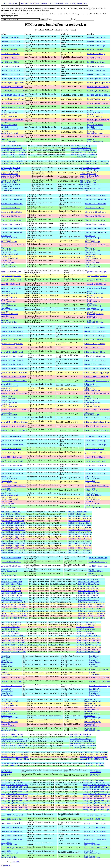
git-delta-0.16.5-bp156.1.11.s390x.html (14, 410)
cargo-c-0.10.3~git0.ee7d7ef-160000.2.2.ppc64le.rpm (90, 173)
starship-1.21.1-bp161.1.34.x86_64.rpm (96, 787)
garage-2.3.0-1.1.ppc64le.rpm (97, 276)
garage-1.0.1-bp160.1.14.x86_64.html (9, 321)
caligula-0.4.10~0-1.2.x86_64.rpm (98, 163)
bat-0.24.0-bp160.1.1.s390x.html (12, 103)
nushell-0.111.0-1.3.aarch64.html (12, 739)
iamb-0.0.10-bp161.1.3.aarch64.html (13, 636)
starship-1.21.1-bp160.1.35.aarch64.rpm (96, 789)
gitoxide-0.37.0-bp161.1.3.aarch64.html (9, 478)
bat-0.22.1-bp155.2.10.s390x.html (12, 136)
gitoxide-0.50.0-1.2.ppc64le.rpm (95, 453)
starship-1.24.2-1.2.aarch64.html (12, 782)
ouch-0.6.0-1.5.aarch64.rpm (95, 763)
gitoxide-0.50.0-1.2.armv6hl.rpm (96, 441)
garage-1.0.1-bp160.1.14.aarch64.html (9, 309)
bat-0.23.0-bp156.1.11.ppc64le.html (9, 116)
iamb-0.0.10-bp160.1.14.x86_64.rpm (88, 652)
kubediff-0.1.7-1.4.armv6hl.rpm (95, 690)
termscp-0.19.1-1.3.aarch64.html (12, 815)
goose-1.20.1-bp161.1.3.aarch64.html (9, 570)
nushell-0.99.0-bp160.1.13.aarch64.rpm (83, 746)
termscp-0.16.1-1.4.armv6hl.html (12, 827)
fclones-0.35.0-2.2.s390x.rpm (95, 216)
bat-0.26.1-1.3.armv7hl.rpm (96, 46)
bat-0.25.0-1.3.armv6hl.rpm (96, 70)
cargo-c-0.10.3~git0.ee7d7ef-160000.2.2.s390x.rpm (90, 177)
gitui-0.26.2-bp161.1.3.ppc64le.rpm (79, 518)
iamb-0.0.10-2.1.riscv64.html (11, 634)
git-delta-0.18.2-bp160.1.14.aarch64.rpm (92, 385)
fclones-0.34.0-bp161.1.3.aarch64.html (9, 237)
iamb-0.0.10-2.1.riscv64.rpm (86, 634)
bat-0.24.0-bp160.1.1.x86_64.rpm (98, 107)
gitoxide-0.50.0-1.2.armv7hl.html (12, 445)
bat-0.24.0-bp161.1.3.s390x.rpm (98, 87)
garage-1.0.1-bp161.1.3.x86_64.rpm (95, 305)
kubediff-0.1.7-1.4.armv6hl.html (7, 690)
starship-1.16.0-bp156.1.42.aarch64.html (15, 794)
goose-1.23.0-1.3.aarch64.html (11, 558)
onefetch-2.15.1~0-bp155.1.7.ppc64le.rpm (94, 754)
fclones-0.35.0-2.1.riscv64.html (11, 224)
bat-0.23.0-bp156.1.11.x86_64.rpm (95, 124)
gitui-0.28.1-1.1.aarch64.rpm (77, 512)
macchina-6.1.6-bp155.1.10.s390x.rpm (92, 725)
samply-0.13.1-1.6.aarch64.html (7, 771)
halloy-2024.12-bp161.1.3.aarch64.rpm (91, 602)
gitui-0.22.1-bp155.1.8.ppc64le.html (13, 546)
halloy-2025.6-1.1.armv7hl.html (12, 600)
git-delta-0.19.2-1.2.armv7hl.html (12, 336)
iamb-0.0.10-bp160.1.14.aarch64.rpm (88, 645)
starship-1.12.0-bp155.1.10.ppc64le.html (15, 805)
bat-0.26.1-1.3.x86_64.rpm (96, 62)
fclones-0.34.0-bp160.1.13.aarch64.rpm (93, 253)
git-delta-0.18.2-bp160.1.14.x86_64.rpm (92, 397)
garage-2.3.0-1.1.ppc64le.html (11, 276)
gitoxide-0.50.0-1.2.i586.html (11, 449)
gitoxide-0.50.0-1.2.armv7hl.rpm (96, 445)
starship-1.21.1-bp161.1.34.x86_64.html (14, 787)
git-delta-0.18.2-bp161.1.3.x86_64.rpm (96, 381)
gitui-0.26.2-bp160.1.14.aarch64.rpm (80, 525)
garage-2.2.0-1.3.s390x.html (10, 284)
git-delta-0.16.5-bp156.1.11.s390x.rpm (96, 410)
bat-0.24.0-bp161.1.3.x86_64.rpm (98, 91)
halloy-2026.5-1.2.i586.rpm (87, 586)
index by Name (70, 3)
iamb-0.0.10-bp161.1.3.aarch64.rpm (88, 636)
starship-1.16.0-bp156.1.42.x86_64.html (14, 801)
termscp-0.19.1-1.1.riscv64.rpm (95, 823)
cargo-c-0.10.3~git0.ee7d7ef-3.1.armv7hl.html (11, 189)
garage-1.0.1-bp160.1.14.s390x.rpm (95, 317)
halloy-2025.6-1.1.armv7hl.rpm (89, 600)
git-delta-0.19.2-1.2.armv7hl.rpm (94, 336)
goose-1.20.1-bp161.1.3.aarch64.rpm (95, 570)
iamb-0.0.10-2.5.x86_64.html (11, 629)
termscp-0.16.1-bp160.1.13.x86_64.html (9, 856)
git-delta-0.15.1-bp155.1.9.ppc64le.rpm (97, 422)
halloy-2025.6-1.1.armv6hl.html (12, 598)
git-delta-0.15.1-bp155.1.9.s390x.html (14, 426)
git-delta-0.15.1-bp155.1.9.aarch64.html (14, 418)
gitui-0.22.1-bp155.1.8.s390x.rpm (79, 548)
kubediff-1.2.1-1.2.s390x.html (11, 678)
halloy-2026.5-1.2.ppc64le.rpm (89, 588)
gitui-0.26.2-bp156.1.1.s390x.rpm (79, 539)
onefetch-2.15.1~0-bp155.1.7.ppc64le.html (15, 754)
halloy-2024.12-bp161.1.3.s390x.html (14, 607)
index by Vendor (41, 3)
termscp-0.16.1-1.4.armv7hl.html (12, 836)
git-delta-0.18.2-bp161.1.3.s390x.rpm (96, 377)
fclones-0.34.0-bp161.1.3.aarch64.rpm (93, 237)
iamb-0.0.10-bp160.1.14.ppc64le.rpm (88, 647)
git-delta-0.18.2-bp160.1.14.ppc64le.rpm (92, 389)
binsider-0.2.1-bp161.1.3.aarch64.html (14, 150)
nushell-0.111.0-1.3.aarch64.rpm (80, 739)
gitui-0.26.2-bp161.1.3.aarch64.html (13, 516)
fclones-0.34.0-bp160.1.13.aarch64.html (9, 253)
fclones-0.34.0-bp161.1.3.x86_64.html (9, 249)
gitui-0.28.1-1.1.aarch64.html (11, 512)
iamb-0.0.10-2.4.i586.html (10, 631)
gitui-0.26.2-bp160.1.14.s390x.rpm (79, 530)
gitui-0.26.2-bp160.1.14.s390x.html (13, 530)
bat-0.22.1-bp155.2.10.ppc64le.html (9, 132)
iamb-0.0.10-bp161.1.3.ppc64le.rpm (88, 638)
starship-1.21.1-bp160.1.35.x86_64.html (14, 792)
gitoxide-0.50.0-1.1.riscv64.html (12, 465)
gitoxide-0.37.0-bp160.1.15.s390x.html (9, 502)
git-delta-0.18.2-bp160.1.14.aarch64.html (9, 385)
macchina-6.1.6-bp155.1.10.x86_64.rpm (92, 729)
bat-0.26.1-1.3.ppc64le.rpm (96, 54)
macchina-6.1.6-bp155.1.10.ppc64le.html (9, 721)
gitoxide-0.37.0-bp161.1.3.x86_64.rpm (92, 490)
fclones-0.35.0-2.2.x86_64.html (12, 220)
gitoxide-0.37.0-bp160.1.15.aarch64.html (9, 494)
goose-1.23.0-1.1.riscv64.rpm (97, 566)
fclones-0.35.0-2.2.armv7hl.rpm (96, 204)
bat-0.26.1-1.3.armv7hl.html (10, 46)
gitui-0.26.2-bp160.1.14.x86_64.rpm (80, 532)
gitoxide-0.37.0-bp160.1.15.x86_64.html (9, 506)
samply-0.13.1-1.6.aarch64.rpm (96, 771)
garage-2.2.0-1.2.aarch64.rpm (97, 288)
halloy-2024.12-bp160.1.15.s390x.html (14, 616)
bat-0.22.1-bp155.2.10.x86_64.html (9, 140)
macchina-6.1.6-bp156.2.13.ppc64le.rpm (92, 704)
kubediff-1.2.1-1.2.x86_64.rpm (99, 682)
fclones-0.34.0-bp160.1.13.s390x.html (9, 261)
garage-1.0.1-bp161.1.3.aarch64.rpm (95, 292)
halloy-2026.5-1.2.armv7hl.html (12, 584)
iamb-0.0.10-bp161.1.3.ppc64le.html (13, 638)
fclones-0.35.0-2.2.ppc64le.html (12, 212)
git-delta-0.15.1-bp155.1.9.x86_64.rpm (96, 430)
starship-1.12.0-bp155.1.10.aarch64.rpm (96, 803)
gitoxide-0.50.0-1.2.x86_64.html (12, 461)
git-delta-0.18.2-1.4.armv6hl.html (12, 360)
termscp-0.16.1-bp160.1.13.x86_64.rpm (92, 856)
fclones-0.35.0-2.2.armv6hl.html (12, 200)
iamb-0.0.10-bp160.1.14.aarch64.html (14, 645)
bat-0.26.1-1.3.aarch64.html (10, 37)
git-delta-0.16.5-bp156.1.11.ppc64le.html (9, 406)
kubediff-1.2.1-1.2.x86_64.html (12, 682)
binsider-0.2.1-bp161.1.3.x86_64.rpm (83, 152)
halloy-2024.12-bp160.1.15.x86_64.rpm (92, 618)
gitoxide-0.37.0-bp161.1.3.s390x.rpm (97, 486)
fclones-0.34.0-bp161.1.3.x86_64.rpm (93, 249)
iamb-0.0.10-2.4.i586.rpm (85, 631)
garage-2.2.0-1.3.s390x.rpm (96, 284)
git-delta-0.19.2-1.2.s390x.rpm (94, 348)
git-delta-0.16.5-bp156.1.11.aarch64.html (9, 401)
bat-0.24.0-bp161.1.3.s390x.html (12, 87)
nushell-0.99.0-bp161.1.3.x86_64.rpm (82, 743)
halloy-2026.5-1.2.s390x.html (11, 591)
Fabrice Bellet (5, 865)
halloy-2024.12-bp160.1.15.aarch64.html (15, 611)
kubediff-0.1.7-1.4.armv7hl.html (7, 694)
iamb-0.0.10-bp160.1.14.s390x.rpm (88, 649)
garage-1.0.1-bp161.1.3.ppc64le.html (9, 296)
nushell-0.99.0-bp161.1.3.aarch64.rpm (82, 741)
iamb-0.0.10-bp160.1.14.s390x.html (13, 649)
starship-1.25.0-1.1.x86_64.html (12, 780)
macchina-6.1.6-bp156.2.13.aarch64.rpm (92, 700)
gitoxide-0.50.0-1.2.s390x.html (11, 457)
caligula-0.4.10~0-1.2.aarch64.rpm (98, 161)
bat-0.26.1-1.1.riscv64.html (10, 66)
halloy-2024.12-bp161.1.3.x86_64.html (14, 609)
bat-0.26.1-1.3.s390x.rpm (96, 58)
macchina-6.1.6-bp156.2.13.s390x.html (9, 708)
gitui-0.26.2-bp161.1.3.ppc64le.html (13, 518)
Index (4, 3)
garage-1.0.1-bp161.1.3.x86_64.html (9, 305)
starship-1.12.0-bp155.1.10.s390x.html (14, 807)
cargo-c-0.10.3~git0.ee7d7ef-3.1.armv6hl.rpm (90, 185)
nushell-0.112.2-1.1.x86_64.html (12, 737)
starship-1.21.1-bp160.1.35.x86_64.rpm (96, 792)
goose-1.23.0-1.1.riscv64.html (11, 566)
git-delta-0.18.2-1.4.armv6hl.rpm (94, 360)
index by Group (13, 3)
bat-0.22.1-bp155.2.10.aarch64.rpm (95, 128)
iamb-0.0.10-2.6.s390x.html (10, 627)
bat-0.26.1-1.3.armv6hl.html (10, 41)
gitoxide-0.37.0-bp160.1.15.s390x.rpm (92, 502)
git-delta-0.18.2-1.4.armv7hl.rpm (94, 364)
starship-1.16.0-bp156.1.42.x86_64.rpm (96, 801)
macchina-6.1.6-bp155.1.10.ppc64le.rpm (92, 721)
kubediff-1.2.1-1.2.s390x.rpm (99, 678)
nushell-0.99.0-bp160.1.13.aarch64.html (14, 746)
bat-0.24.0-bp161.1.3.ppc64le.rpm (98, 83)
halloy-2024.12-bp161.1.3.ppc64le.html (14, 604)
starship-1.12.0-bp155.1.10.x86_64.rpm (96, 810)
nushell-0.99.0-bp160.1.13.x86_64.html (14, 748)
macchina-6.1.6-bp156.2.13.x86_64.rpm (92, 713)
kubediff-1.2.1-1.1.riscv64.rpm (99, 686)
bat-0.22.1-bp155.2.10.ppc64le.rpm (95, 132)
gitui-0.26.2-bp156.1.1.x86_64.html (13, 541)
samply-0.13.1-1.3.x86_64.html (7, 775)
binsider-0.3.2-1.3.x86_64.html (11, 148)
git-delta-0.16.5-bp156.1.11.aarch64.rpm (92, 401)
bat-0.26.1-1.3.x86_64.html (10, 62)
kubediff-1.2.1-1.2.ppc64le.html (7, 673)
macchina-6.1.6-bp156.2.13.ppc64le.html (9, 704)
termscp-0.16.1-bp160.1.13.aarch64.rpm (92, 852)
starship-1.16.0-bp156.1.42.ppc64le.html (15, 796)
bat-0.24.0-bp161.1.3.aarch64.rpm (98, 79)
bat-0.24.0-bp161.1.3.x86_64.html (12, 91)
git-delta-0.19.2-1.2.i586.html (11, 340)
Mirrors (79, 3)
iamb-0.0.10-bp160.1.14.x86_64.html (14, 652)
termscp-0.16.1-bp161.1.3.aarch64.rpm (92, 844)
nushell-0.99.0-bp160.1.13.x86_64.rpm (83, 748)
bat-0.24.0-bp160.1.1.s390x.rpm (98, 103)
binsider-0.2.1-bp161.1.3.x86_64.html (14, 152)
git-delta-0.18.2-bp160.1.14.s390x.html (14, 393)
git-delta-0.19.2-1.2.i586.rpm (93, 340)
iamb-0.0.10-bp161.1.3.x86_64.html (13, 643)
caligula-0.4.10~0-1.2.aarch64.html (13, 161)
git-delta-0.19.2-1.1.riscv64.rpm (94, 356)
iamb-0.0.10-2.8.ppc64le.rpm (86, 625)
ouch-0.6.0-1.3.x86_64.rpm (95, 766)
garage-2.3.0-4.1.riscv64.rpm (97, 272)
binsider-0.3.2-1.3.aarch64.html (12, 146)
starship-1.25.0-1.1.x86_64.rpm (93, 780)
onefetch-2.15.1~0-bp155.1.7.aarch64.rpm (94, 752)
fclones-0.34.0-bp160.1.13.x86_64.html (9, 265)
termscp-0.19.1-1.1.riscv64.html (12, 823)
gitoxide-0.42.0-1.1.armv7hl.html (12, 473)
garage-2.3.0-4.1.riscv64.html (11, 272)
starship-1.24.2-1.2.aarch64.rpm (94, 782)
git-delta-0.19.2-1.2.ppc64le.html (12, 344)
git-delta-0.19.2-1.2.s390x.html (11, 348)
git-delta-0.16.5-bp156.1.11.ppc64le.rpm (92, 406)
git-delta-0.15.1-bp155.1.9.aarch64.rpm (97, 418)
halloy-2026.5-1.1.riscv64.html (11, 595)
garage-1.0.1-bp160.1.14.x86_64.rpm (95, 321)
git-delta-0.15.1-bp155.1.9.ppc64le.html (14, 422)
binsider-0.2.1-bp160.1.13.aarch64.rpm (84, 155)
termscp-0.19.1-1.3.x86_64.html (12, 819)
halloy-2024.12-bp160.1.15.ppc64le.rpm (92, 613)
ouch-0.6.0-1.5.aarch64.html (11, 763)
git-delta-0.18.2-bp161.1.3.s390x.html (14, 377)
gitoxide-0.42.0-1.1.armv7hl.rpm (96, 473)
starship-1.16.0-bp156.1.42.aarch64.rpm (96, 794)
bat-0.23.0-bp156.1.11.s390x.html (12, 120)
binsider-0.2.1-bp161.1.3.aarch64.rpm (83, 150)
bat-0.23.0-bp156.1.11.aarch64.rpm (95, 111)
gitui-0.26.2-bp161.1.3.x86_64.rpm (79, 523)
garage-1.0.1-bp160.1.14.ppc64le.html (9, 313)
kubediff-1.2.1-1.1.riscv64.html (11, 686)
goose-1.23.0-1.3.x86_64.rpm (97, 562)
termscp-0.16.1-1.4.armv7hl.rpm (95, 836)
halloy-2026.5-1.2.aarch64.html (12, 579)
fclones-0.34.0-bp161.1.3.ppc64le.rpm (93, 241)
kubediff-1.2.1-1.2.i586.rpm (98, 669)
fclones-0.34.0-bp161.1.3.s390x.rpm (97, 245)
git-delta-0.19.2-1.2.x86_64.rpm (94, 352)
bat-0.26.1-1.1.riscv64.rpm (96, 66)
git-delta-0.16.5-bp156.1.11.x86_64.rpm (91, 414)
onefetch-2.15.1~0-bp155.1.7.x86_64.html (15, 759)
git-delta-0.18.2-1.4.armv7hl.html (12, 364)
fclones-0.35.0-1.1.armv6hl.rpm (96, 228)
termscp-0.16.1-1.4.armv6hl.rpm (95, 827)
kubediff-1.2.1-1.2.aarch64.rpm (95, 657)
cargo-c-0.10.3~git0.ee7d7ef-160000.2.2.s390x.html (11, 177)
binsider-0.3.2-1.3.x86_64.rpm (81, 148)
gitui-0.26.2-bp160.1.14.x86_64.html (13, 532)
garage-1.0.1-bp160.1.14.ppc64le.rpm (95, 313)
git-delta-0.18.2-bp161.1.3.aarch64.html (14, 368)
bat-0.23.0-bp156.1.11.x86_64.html (9, 124)
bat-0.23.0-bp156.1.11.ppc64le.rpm (95, 116)
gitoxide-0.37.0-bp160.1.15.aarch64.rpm (93, 494)
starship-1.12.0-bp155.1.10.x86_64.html (14, 810)
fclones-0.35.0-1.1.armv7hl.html (12, 233)
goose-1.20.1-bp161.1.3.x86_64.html (9, 574)
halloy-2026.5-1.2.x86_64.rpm (88, 593)
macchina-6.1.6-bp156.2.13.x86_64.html (9, 713)
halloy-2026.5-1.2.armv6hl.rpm (89, 582)
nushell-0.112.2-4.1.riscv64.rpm (80, 734)
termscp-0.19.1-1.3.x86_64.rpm (95, 819)
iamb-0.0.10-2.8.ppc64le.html (11, 625)
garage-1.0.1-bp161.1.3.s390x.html (8, 301)
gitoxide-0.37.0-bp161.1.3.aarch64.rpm (92, 478)
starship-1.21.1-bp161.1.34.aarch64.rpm (96, 785)
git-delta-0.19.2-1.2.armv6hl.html (12, 331)
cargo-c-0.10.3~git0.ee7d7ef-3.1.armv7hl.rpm (90, 189)
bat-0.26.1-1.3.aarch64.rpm (96, 37)
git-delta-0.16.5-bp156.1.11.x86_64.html (9, 414)
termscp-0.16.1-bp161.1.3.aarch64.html (9, 844)
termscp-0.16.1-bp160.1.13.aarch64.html (9, 852)
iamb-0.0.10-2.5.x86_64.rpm (86, 629)
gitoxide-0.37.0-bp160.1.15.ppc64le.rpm (93, 498)
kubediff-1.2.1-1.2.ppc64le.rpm (95, 673)
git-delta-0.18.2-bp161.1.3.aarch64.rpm (97, 368)
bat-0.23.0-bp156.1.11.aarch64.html (9, 111)
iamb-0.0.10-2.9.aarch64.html (11, 622)
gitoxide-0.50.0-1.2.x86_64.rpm (95, 461)
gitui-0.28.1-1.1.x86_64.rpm (77, 514)
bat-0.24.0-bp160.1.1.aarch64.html (13, 95)
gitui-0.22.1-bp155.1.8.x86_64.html (13, 550)
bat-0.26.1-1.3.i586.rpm (95, 50)
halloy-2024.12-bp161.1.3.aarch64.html (14, 602)
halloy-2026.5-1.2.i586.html (10, 586)
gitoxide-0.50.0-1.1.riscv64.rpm (95, 465)
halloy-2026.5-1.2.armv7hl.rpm (89, 584)
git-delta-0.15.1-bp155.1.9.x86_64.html (14, 430)
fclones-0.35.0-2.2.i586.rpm (94, 208)
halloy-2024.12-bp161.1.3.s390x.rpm (91, 607)
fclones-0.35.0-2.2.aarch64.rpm (95, 195)
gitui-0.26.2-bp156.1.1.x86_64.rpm (79, 541)
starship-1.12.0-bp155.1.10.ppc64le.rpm (96, 805)
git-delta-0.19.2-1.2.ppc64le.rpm (94, 344)
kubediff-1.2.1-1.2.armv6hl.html (7, 661)
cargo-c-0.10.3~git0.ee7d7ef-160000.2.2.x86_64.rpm (90, 181)
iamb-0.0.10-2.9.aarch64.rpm (86, 622)
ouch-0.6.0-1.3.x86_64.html (10, 766)
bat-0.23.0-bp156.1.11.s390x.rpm (98, 120)
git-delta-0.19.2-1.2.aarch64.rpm (94, 327)
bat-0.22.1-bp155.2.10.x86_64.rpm (95, 140)
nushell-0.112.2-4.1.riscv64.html (12, 734)
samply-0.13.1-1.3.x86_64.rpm (95, 775)
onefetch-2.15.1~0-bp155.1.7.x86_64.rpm (94, 759)
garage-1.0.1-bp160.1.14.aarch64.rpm (95, 309)
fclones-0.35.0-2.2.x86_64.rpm (95, 220)
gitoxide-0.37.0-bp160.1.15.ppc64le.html (9, 498)
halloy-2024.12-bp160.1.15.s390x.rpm (91, 616)
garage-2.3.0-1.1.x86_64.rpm (97, 280)
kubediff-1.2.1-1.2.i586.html (11, 669)
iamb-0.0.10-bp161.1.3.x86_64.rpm (88, 643)
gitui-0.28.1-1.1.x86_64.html (11, 514)
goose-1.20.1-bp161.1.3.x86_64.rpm (95, 574)
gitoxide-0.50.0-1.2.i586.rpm (94, 449)
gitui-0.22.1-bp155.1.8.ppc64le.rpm (79, 546)
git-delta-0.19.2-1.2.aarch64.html (12, 327)
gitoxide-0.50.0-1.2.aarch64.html (12, 436)
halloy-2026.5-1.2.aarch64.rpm (89, 579)
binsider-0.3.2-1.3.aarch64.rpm (81, 146)
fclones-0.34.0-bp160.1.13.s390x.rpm (93, 261)
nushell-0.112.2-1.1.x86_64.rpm (80, 737)
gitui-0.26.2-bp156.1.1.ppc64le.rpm (79, 537)
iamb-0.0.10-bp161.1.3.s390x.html (13, 640)
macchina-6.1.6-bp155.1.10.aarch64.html (9, 717)
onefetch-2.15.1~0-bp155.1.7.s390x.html (15, 757)
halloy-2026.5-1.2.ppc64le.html (12, 588)
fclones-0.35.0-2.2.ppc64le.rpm (95, 212)
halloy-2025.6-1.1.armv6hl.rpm (89, 598)
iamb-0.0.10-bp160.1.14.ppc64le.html (14, 647)
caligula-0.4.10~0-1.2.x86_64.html (13, 163)
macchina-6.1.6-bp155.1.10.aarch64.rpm (92, 717)
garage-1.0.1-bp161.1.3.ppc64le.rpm (95, 296)
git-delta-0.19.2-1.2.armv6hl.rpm (94, 331)
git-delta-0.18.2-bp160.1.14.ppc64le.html (9, 389)
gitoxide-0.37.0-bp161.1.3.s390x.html (14, 486)
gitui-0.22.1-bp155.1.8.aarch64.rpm (79, 543)
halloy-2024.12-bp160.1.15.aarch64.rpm (92, 611)
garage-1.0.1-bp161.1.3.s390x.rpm (94, 301)
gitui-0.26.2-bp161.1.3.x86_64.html (13, 523)
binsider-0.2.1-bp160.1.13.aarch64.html (14, 155)
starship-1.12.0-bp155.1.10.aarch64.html (15, 803)
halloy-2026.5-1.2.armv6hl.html (12, 582)
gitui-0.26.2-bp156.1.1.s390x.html (12, 539)
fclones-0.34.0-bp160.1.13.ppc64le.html (9, 257)
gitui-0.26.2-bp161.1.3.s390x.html (12, 521)
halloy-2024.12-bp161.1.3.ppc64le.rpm (91, 604)
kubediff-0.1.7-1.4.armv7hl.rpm (95, 694)
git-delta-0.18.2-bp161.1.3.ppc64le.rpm (97, 373)
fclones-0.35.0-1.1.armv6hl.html (12, 228)
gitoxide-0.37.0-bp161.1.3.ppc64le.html (9, 482)
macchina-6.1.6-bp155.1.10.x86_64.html (9, 729)
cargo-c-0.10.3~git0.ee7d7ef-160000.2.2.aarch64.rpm (90, 169)
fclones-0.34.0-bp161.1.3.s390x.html (13, 245)
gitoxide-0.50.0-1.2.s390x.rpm (95, 457)
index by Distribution (27, 3)
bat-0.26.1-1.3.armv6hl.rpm (96, 41)
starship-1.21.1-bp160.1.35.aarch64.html (15, 789)
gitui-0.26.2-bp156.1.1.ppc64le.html (13, 537)
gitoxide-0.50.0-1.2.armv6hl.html (12, 441)
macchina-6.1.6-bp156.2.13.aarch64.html (9, 700)
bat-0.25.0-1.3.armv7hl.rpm (96, 74)
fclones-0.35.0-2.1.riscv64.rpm (95, 224)
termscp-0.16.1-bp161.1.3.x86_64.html (14, 848)
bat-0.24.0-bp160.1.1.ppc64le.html (13, 99)
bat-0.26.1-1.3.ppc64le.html (10, 54)
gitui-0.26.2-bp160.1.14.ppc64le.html (14, 528)
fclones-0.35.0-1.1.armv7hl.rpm (96, 233)
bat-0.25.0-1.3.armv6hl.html (10, 70)
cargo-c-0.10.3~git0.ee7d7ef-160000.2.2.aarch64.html (11, 169)
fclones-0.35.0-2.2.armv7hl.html (12, 204)
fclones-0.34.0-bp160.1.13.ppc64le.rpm (93, 257)
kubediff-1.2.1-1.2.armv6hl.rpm (95, 661)
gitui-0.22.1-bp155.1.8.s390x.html (12, 548)
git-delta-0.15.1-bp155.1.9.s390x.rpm (96, 426)
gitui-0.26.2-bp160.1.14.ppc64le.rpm (80, 528)
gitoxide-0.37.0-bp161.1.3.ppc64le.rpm (92, 482)
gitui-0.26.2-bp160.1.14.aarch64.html (14, 525)
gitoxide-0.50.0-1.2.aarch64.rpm (95, 436)
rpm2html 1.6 (15, 862)
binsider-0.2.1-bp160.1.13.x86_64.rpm (84, 157)
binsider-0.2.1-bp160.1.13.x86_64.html (14, 157)
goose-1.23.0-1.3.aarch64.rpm (97, 558)
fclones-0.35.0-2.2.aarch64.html (12, 195)
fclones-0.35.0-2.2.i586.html (11, 208)
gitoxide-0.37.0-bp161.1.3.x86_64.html (9, 490)
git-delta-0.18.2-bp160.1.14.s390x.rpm (96, 393)
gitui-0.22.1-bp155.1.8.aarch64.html (13, 543)
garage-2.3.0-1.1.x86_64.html (11, 280)
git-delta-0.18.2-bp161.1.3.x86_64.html (14, 381)
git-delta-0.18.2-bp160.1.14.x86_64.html (9, 397)
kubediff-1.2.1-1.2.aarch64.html (7, 657)
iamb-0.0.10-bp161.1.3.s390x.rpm (87, 640)
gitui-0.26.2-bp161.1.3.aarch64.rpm (79, 516)
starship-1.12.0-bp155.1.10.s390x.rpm (96, 807)
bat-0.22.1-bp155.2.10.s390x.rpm (98, 136)
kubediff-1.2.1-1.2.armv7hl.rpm (95, 665)
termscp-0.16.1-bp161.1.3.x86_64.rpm (97, 848)
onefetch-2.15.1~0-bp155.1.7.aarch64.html (15, 752)
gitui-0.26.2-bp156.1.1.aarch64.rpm (79, 534)
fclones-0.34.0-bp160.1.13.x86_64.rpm (93, 265)
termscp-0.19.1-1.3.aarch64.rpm (95, 815)
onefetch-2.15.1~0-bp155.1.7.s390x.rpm (93, 757)
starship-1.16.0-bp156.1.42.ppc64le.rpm (96, 796)
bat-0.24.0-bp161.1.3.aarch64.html (13, 79)
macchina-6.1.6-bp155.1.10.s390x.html (9, 725)
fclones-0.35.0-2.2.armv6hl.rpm (96, 200)
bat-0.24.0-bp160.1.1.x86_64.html (12, 107)
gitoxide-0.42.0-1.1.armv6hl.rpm (96, 469)
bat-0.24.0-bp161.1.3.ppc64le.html (13, 83)
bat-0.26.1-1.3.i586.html (9, 50)
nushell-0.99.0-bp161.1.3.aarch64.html (14, 741)
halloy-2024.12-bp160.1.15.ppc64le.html (15, 613)
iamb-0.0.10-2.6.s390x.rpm (85, 627)
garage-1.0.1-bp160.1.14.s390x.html (9, 317)
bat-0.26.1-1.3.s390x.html (10, 58)
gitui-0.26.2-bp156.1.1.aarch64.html (13, 534)
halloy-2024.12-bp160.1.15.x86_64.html (15, 618)
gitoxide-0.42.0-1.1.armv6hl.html (12, 469)
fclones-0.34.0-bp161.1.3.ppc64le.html (9, 241)
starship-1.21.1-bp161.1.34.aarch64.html (15, 785)
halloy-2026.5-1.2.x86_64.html (11, 593)
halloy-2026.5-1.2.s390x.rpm (88, 591)
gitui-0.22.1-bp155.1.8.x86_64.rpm (79, 550)
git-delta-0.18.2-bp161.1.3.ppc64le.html (14, 373)
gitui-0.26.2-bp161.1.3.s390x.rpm (79, 521)
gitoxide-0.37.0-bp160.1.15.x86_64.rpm (93, 506)
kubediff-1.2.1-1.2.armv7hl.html (7, 665)
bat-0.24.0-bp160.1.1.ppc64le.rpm (98, 99)
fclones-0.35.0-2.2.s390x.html (11, 216)
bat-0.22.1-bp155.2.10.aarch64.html (9, 128)
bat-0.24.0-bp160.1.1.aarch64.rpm (98, 95)
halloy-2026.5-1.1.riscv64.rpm (88, 595)
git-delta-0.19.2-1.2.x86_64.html (12, 352)
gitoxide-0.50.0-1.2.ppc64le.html (12, 453)
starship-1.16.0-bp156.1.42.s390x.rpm (96, 798)
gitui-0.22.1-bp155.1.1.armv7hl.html (13, 552)
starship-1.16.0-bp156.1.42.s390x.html (14, 798)
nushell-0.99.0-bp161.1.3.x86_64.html (14, 743)
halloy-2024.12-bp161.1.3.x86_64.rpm (91, 609)
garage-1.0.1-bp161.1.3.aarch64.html (9, 292)
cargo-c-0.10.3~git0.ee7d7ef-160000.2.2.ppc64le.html (11, 173)
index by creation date (56, 3)
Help (85, 3)
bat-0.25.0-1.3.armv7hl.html (10, 74)
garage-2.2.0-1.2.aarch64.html (11, 288)
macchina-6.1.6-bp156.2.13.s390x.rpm (92, 708)
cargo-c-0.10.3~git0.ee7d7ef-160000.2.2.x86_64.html (11, 181)
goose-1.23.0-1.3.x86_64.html (11, 562)
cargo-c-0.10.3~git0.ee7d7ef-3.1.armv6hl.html (11, 185)
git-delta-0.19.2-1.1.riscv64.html (12, 356)
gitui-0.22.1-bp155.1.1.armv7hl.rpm (80, 552)
